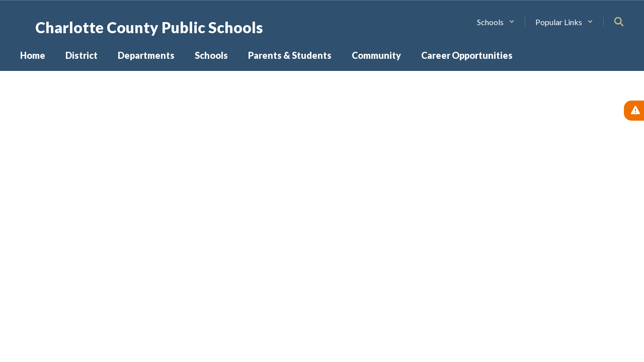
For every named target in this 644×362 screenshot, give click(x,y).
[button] (496, 22)
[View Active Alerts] (634, 111)
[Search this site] (619, 22)
